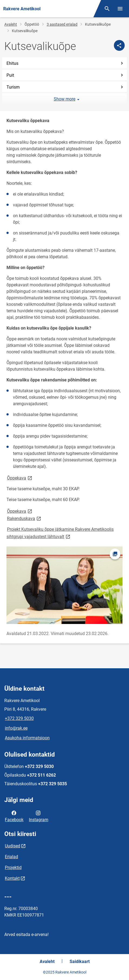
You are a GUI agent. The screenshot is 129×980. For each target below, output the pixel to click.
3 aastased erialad (62, 24)
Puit (66, 75)
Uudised (13, 846)
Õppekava (20, 478)
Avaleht (11, 24)
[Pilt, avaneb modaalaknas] (64, 585)
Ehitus (66, 63)
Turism (66, 87)
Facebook (14, 816)
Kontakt (12, 878)
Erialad (11, 857)
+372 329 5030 (19, 718)
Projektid (13, 867)
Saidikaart (80, 961)
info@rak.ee (16, 728)
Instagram (39, 816)
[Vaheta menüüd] (120, 9)
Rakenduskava (24, 518)
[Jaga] (119, 45)
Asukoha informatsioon (27, 738)
